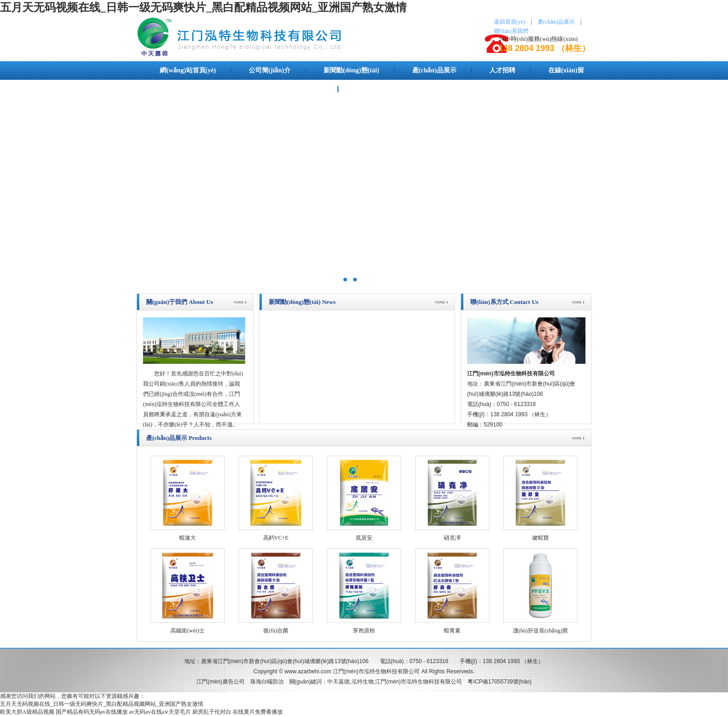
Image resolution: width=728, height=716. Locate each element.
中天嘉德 (346, 280)
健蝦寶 (540, 538)
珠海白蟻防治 (267, 682)
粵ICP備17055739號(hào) (499, 682)
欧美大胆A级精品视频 (27, 712)
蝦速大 (188, 538)
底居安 (364, 538)
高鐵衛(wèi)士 (187, 631)
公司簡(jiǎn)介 (270, 70)
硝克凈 (452, 538)
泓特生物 (355, 280)
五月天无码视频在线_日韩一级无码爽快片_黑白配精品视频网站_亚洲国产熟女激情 (203, 7)
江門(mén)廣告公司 (220, 682)
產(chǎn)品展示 (556, 22)
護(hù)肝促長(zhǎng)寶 (540, 631)
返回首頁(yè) (510, 22)
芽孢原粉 (364, 631)
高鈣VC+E (276, 538)
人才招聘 (502, 70)
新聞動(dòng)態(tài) (351, 70)
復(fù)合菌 (276, 631)
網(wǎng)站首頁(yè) (188, 70)
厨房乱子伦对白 (212, 712)
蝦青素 (452, 631)
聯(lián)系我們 (511, 31)
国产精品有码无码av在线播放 (92, 712)
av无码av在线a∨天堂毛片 (160, 712)
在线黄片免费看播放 (258, 712)
